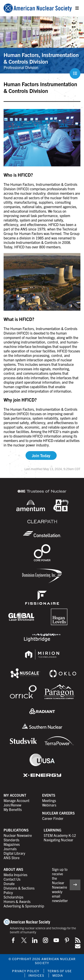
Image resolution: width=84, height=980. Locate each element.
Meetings (49, 800)
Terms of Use (60, 971)
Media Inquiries (15, 875)
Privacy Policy (26, 971)
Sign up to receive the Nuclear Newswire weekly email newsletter (60, 885)
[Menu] (77, 8)
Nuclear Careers (58, 813)
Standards (11, 840)
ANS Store (12, 858)
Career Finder (53, 818)
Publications (16, 830)
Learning (53, 830)
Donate (9, 884)
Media (58, 975)
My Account (15, 795)
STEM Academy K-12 (60, 835)
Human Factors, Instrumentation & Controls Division (41, 58)
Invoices (36, 975)
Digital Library (14, 853)
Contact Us (12, 879)
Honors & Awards (17, 901)
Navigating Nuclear (58, 840)
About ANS (13, 869)
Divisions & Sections (19, 888)
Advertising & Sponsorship (24, 906)
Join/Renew (12, 805)
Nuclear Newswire (18, 835)
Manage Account (16, 800)
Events (49, 795)
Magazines (12, 844)
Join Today (41, 455)
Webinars (49, 805)
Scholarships (13, 897)
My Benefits (13, 809)
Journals (10, 849)
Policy (8, 892)
